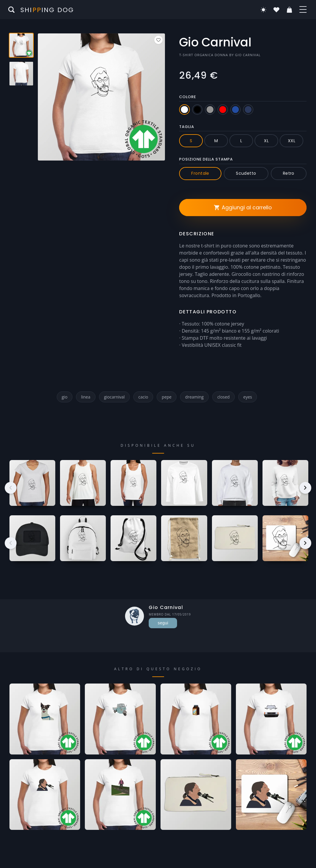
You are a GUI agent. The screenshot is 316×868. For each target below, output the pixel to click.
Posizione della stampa (206, 159)
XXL (292, 141)
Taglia (187, 127)
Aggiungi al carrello (243, 208)
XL (266, 141)
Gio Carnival (248, 55)
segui (163, 623)
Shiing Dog (47, 10)
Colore (188, 97)
